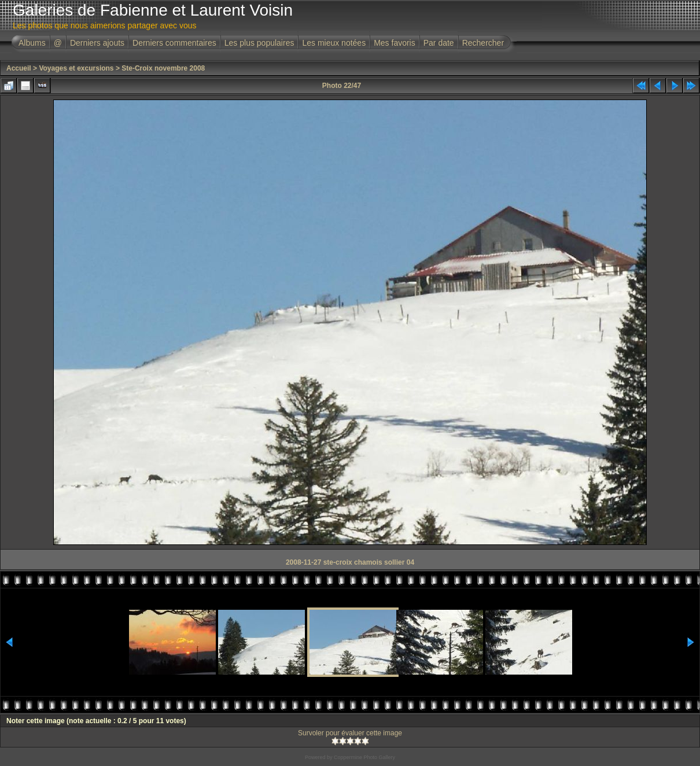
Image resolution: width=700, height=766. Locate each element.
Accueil (19, 68)
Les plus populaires (259, 43)
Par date (439, 43)
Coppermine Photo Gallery (364, 757)
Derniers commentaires (174, 43)
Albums (32, 43)
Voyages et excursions (76, 68)
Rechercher (483, 43)
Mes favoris (395, 43)
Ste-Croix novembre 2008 (163, 68)
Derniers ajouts (97, 43)
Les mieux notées (334, 43)
